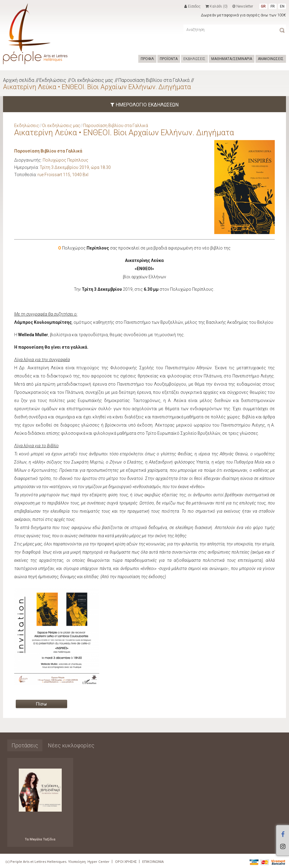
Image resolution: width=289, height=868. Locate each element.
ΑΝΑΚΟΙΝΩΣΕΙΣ (271, 59)
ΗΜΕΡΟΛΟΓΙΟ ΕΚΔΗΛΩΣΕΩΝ (144, 105)
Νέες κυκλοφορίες (71, 745)
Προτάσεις (25, 745)
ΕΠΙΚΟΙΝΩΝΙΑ (153, 861)
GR (263, 6)
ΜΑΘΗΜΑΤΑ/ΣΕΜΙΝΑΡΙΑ (232, 59)
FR (273, 6)
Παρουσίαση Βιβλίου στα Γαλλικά (154, 80)
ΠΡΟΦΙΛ (147, 59)
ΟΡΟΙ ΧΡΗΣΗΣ (126, 861)
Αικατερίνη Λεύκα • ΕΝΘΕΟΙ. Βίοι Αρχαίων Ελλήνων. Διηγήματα (97, 87)
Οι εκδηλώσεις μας (92, 80)
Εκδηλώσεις (53, 80)
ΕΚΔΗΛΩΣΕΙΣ (194, 59)
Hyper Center (99, 861)
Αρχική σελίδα (19, 80)
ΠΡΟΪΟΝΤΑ (169, 59)
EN (282, 6)
